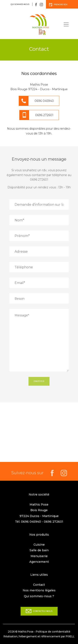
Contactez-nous (39, 611)
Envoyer (39, 381)
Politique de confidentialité (53, 632)
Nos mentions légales (39, 590)
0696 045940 (44, 101)
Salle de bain (39, 550)
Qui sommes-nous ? (39, 596)
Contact (39, 585)
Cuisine (39, 545)
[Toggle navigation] (66, 24)
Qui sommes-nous (20, 4)
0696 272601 (44, 115)
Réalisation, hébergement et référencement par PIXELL (39, 636)
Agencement (39, 562)
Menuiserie (39, 556)
